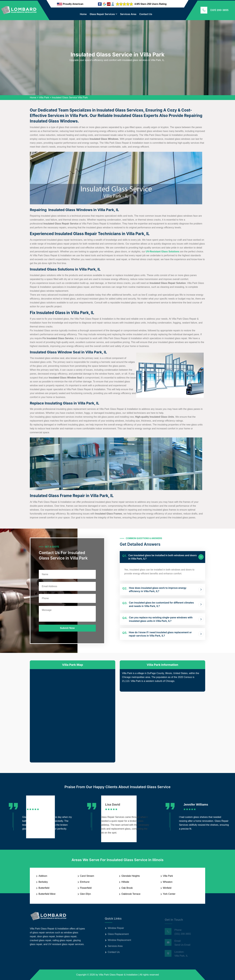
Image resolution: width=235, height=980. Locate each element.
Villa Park (44, 98)
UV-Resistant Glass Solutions (163, 252)
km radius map (73, 713)
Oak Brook (127, 888)
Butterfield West (47, 894)
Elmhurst (85, 882)
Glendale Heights (131, 876)
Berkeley (43, 882)
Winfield (167, 888)
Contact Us (146, 14)
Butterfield (44, 888)
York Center (169, 894)
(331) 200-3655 (219, 10)
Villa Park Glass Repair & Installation (118, 975)
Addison (43, 876)
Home (83, 14)
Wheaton (168, 882)
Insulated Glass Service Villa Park (70, 98)
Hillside (125, 882)
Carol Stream (87, 876)
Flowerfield (86, 888)
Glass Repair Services (102, 14)
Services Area (128, 14)
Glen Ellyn (86, 894)
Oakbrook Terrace (131, 894)
